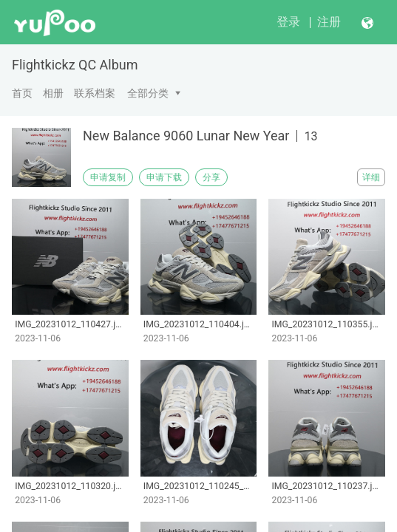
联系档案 (95, 93)
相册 (53, 93)
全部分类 (148, 93)
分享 (211, 177)
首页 (22, 93)
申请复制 (108, 177)
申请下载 (164, 177)
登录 (288, 22)
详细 (371, 177)
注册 (329, 22)
